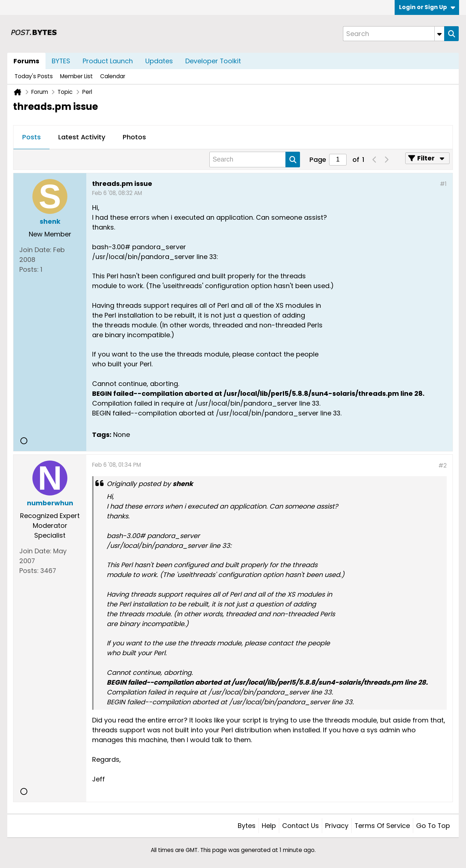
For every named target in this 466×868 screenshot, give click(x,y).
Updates (159, 61)
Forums (26, 61)
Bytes (247, 826)
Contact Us (301, 826)
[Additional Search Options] (439, 34)
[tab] (31, 138)
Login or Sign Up (427, 7)
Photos (134, 137)
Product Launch (108, 61)
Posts (31, 137)
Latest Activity (82, 137)
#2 (443, 465)
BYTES (61, 61)
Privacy (337, 826)
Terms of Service (382, 826)
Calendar (113, 76)
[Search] (394, 34)
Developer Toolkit (213, 61)
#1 (443, 184)
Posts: (29, 269)
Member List (76, 76)
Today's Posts (34, 76)
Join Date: (35, 250)
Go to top (433, 826)
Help (269, 826)
